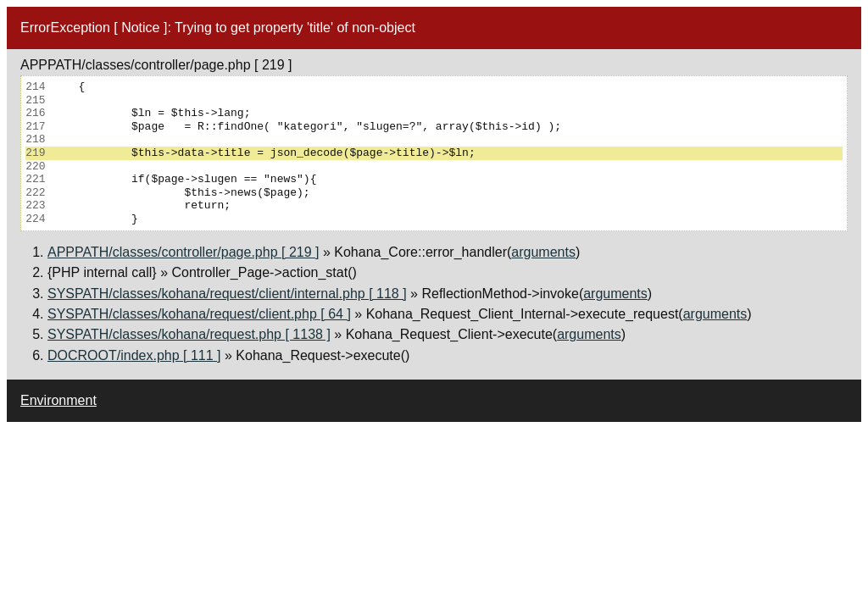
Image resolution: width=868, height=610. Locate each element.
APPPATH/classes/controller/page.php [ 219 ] (183, 252)
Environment (58, 400)
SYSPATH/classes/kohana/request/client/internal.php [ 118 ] (227, 294)
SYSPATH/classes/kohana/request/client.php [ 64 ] (199, 314)
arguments (543, 252)
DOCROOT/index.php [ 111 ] (134, 355)
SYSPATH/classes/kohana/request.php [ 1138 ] (189, 334)
